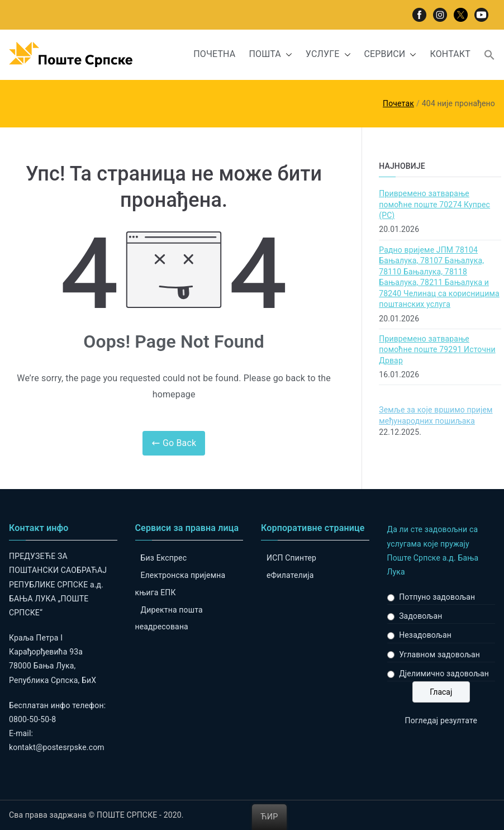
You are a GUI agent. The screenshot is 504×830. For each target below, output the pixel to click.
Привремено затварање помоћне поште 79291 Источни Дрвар (437, 350)
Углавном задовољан (439, 654)
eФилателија (290, 575)
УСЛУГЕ (328, 54)
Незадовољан (425, 635)
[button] (287, 54)
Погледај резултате (441, 720)
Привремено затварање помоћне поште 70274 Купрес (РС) (434, 204)
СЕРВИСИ (391, 54)
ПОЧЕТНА (214, 54)
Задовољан (420, 616)
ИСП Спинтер (291, 558)
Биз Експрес (164, 558)
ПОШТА (270, 54)
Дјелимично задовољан (444, 674)
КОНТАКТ (450, 54)
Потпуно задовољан (437, 597)
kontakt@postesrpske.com (57, 747)
